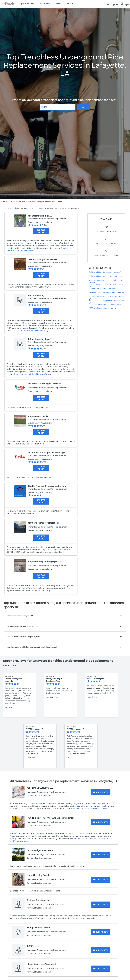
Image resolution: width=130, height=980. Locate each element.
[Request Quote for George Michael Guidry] (101, 932)
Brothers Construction (38, 900)
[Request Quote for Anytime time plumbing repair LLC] (41, 576)
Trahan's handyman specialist (43, 260)
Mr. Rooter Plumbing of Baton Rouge (47, 453)
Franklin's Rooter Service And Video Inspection (50, 818)
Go (83, 107)
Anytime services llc (38, 416)
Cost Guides (44, 4)
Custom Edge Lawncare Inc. (41, 850)
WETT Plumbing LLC (38, 296)
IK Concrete (33, 946)
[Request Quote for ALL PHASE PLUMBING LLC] (101, 792)
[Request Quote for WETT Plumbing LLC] (41, 311)
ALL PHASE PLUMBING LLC (40, 788)
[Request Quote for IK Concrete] (101, 950)
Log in (125, 4)
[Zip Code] (57, 107)
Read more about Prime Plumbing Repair (33, 374)
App (107, 5)
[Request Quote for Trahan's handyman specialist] (41, 275)
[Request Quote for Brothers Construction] (101, 905)
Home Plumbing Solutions (39, 875)
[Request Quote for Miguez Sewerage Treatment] (101, 969)
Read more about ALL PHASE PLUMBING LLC (91, 809)
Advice (58, 4)
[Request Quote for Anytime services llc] (41, 432)
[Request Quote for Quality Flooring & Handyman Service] (41, 501)
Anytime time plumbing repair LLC (45, 561)
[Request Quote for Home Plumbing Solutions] (101, 880)
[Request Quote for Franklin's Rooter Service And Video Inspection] (101, 822)
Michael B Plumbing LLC (40, 216)
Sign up (115, 5)
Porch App (71, 4)
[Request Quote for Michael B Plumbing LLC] (41, 231)
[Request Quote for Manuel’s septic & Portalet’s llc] (41, 538)
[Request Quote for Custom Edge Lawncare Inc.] (101, 855)
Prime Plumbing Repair (40, 339)
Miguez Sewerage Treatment (41, 964)
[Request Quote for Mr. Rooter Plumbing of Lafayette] (41, 398)
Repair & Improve (26, 4)
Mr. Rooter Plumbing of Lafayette (45, 384)
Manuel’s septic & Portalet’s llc (44, 523)
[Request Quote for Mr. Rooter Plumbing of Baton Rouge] (41, 468)
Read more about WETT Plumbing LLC (35, 331)
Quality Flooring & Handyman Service (47, 486)
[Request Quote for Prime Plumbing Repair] (41, 355)
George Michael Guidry (38, 928)
